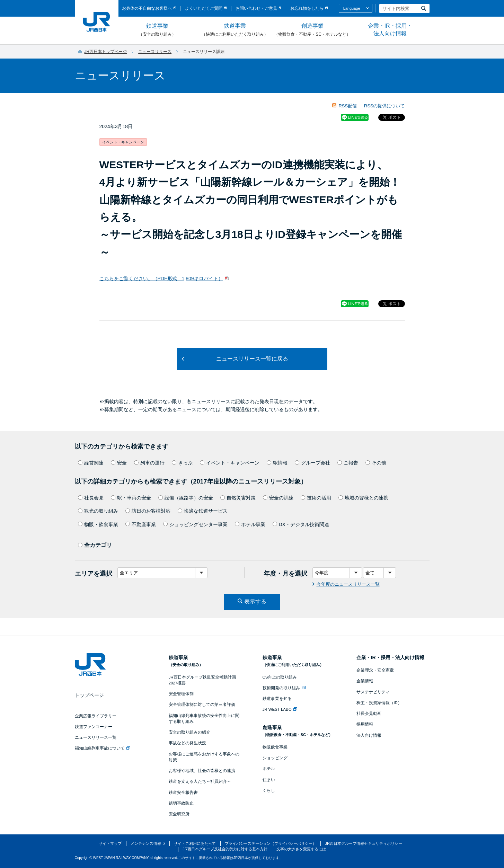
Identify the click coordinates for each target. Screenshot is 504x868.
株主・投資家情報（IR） (379, 703)
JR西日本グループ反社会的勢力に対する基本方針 (225, 849)
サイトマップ (110, 843)
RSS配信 (348, 106)
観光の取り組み (98, 511)
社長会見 (91, 498)
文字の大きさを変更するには (301, 849)
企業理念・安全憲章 (375, 670)
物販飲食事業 (275, 747)
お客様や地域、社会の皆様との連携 (202, 771)
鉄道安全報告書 (183, 792)
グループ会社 (312, 463)
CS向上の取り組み (280, 677)
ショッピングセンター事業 (195, 524)
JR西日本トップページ (106, 52)
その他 (376, 463)
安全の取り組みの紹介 (189, 732)
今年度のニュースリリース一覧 (348, 584)
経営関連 (91, 463)
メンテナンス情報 (146, 843)
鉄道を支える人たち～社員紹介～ (200, 781)
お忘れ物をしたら (307, 8)
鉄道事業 (157, 30)
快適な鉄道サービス (203, 511)
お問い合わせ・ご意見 (256, 8)
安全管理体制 (181, 694)
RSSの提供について (384, 106)
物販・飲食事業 (98, 524)
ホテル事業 (250, 524)
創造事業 (312, 30)
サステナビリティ (373, 692)
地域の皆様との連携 (363, 498)
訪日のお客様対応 (148, 511)
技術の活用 (316, 498)
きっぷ (182, 463)
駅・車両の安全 (131, 498)
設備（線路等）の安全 (186, 498)
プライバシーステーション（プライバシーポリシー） (271, 843)
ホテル (269, 769)
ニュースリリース (155, 52)
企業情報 (365, 681)
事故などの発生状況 (187, 743)
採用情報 (365, 724)
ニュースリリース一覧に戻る (252, 359)
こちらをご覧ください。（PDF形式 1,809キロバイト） (161, 278)
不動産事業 (141, 524)
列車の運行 (149, 463)
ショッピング (275, 758)
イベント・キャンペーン (230, 463)
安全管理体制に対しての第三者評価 (202, 705)
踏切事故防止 (181, 803)
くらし (269, 790)
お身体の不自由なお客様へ (147, 8)
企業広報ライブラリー (96, 716)
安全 (119, 463)
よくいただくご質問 (204, 8)
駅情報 (277, 463)
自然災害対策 (238, 498)
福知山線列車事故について (103, 748)
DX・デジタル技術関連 (301, 524)
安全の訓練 (278, 498)
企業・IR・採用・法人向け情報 (390, 30)
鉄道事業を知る (277, 699)
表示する (255, 601)
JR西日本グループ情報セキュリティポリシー (364, 843)
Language (352, 8)
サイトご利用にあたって (195, 843)
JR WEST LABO (280, 709)
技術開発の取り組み (284, 688)
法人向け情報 (369, 735)
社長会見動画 (369, 714)
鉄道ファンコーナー (94, 727)
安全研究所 (179, 814)
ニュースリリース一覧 (96, 737)
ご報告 (348, 463)
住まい (269, 780)
